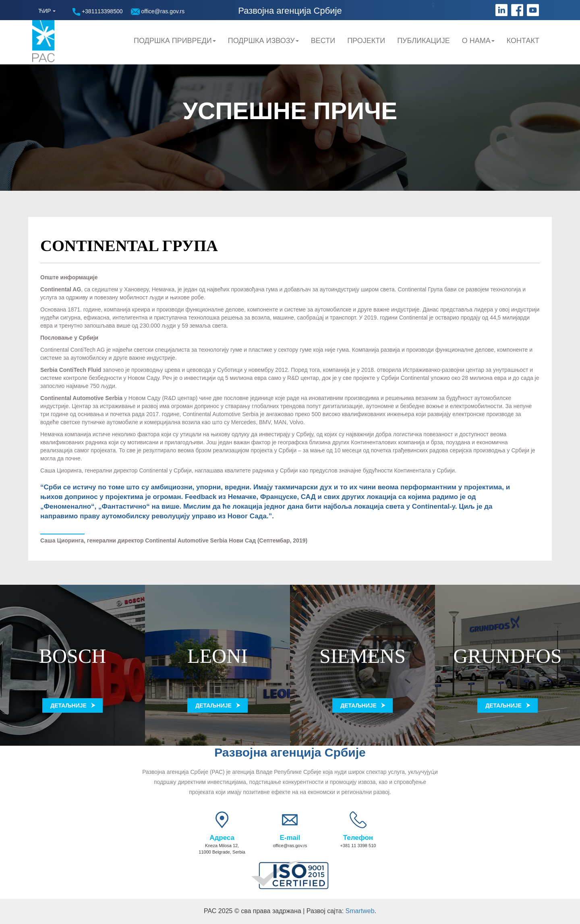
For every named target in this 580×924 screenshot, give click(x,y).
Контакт (523, 41)
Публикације (424, 41)
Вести (323, 41)
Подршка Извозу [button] (263, 41)
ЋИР (45, 11)
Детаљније (68, 705)
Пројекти (366, 41)
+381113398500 (98, 12)
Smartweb (360, 911)
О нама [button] (478, 41)
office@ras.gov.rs (158, 11)
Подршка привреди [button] (175, 41)
